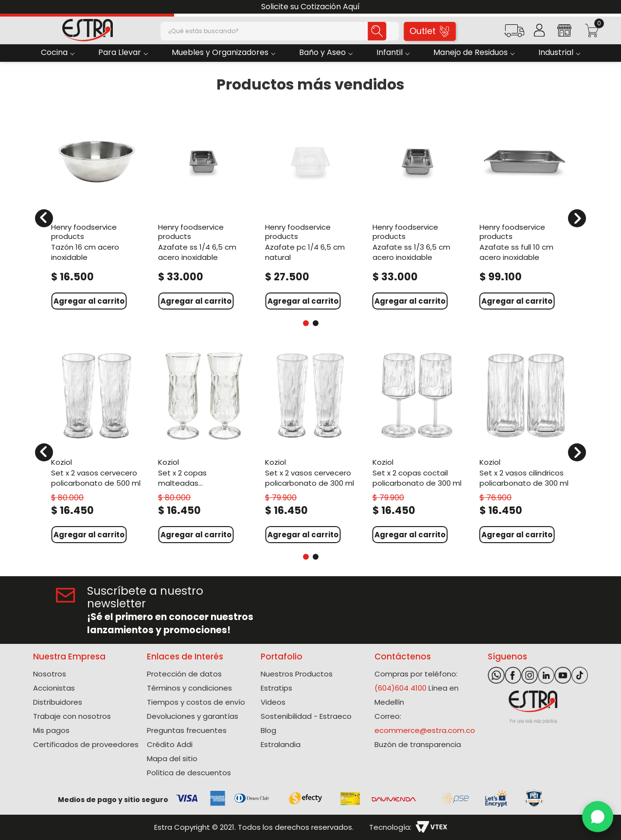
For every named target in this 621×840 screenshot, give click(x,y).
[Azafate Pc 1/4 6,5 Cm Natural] (310, 212)
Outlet (429, 31)
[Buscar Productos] (377, 31)
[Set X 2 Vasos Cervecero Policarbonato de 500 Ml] (96, 446)
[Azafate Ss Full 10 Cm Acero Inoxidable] (525, 212)
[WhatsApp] (598, 817)
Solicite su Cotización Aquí (310, 7)
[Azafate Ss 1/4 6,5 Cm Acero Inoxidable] (203, 212)
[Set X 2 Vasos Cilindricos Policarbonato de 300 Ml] (525, 446)
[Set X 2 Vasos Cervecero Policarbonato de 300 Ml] (310, 446)
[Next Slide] (610, 7)
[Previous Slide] (11, 7)
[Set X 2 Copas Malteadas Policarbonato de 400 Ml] (203, 446)
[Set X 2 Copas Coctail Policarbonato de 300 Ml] (418, 446)
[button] (514, 34)
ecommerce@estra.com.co (425, 730)
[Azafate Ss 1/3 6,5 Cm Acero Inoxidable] (418, 212)
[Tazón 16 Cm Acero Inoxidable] (96, 212)
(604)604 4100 (400, 688)
